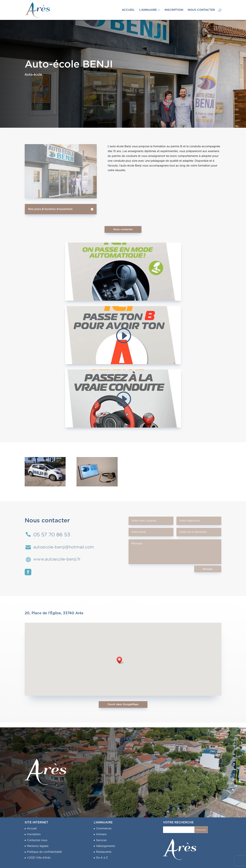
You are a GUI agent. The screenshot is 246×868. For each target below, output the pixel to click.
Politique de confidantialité (44, 852)
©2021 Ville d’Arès (39, 858)
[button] (120, 660)
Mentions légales (38, 846)
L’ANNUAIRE (148, 10)
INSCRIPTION (174, 10)
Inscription (34, 834)
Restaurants (104, 852)
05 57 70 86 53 (52, 535)
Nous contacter (123, 229)
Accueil (32, 829)
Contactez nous (37, 840)
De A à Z (102, 858)
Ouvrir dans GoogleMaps (123, 704)
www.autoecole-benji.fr (57, 559)
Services (101, 840)
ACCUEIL (128, 10)
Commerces (104, 829)
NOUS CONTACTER (201, 10)
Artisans (101, 834)
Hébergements (106, 846)
